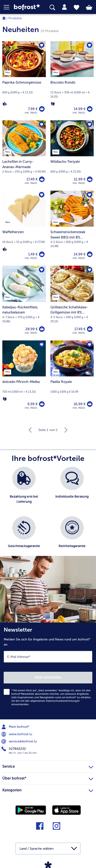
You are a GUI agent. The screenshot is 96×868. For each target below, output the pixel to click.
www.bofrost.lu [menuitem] (17, 734)
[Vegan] (5, 104)
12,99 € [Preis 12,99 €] (80, 179)
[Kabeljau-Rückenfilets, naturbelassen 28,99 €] (24, 303)
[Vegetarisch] (53, 104)
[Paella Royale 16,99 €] (72, 378)
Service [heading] (48, 766)
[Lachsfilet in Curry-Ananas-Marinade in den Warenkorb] (42, 179)
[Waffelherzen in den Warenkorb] (42, 254)
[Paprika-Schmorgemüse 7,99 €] (24, 81)
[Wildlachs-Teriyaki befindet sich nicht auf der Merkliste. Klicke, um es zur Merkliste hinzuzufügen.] (89, 124)
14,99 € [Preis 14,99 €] (80, 109)
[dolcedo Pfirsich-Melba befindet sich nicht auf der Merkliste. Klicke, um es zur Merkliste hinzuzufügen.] (42, 345)
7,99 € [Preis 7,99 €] (33, 109)
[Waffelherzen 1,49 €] (24, 228)
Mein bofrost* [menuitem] (16, 727)
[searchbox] (52, 8)
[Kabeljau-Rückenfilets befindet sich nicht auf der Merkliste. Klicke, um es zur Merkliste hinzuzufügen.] (42, 270)
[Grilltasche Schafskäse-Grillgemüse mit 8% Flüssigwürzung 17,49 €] (72, 303)
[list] (48, 514)
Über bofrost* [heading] (48, 778)
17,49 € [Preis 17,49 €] (32, 179)
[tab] (64, 7)
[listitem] (24, 489)
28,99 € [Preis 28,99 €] (31, 329)
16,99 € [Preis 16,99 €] (80, 404)
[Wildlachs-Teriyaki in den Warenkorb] (90, 179)
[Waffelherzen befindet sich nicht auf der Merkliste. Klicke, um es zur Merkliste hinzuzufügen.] (42, 195)
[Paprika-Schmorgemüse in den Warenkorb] (42, 109)
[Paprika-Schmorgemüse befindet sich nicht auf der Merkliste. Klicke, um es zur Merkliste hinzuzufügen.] (42, 45)
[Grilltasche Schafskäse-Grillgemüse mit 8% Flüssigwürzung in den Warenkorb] (90, 329)
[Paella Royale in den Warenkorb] (90, 404)
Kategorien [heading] (48, 790)
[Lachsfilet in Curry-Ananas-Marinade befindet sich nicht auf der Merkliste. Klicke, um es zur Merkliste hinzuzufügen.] (42, 124)
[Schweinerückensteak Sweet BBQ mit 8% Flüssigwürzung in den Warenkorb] (90, 254)
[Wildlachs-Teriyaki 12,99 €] (72, 155)
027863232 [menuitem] (14, 749)
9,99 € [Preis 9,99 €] (33, 404)
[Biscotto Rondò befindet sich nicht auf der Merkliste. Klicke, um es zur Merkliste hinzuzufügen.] (89, 45)
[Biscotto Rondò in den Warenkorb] (90, 109)
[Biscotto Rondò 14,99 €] (72, 81)
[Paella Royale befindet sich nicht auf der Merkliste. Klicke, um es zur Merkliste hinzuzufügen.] (89, 345)
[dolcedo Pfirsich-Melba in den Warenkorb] (42, 404)
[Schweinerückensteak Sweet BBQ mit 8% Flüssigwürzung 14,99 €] (72, 228)
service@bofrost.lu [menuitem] (20, 741)
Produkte (15, 18)
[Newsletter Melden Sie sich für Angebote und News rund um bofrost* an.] (48, 671)
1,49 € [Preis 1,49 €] (33, 254)
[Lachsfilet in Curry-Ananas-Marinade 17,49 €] (24, 155)
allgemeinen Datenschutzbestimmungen (55, 701)
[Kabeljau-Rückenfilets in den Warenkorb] (42, 329)
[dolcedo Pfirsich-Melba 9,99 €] (24, 378)
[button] (9, 7)
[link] (27, 7)
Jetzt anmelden (48, 677)
